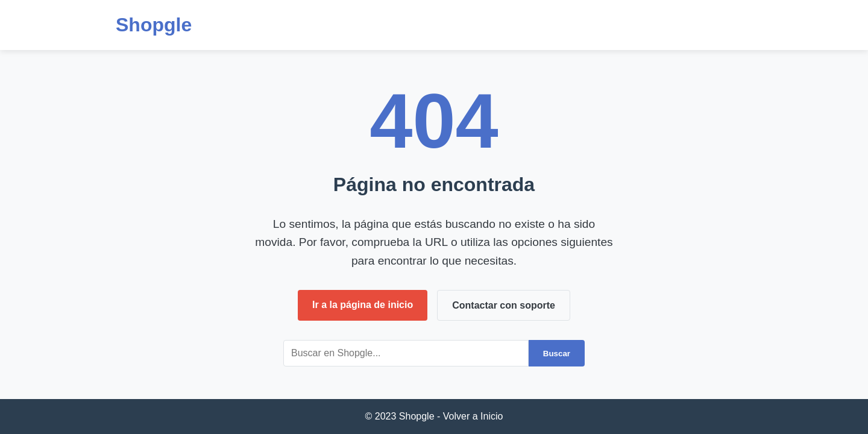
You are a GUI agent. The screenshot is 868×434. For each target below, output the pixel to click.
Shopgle (154, 25)
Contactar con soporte (504, 305)
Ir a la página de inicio (363, 305)
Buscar (557, 354)
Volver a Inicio (473, 416)
